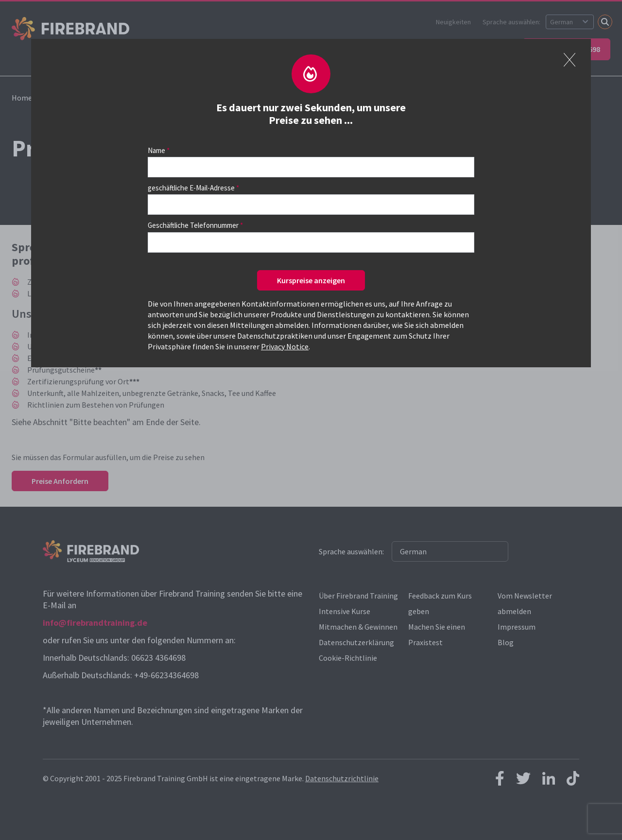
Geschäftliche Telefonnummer (193, 225)
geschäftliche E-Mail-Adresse (191, 188)
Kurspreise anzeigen (311, 280)
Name (156, 150)
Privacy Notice (285, 346)
